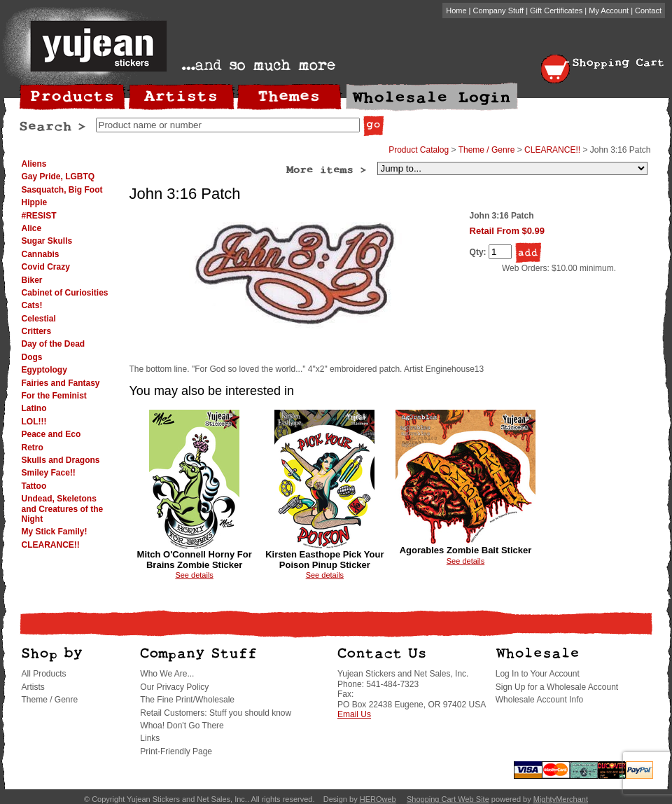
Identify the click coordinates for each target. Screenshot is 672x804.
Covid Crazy (46, 267)
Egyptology (44, 370)
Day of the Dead (54, 344)
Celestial (39, 319)
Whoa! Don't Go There (182, 726)
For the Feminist (54, 396)
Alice (32, 228)
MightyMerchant (561, 799)
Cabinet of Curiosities (65, 293)
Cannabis (41, 254)
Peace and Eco (51, 434)
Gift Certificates (556, 11)
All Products (44, 674)
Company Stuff (499, 11)
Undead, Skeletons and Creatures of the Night (63, 509)
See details (194, 575)
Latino (34, 408)
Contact (648, 11)
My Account (609, 11)
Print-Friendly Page (176, 751)
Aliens (34, 164)
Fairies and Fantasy (61, 383)
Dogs (32, 357)
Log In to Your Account (538, 674)
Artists (33, 687)
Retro (33, 448)
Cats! (32, 305)
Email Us (354, 714)
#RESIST (39, 216)
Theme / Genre (487, 150)
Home (456, 11)
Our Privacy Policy (174, 687)
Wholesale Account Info (539, 700)
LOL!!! (34, 422)
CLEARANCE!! (51, 545)
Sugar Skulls (47, 241)
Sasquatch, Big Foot (62, 190)
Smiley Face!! (49, 473)
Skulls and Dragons (61, 460)
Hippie (35, 202)
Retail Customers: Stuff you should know (216, 713)
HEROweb (378, 799)
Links (150, 738)
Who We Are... (167, 674)
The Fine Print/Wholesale (187, 700)
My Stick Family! (55, 532)
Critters (37, 331)
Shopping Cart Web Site (448, 799)
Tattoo (34, 486)
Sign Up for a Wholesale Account (557, 687)
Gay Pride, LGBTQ (58, 176)
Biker (32, 280)
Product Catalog (419, 150)
